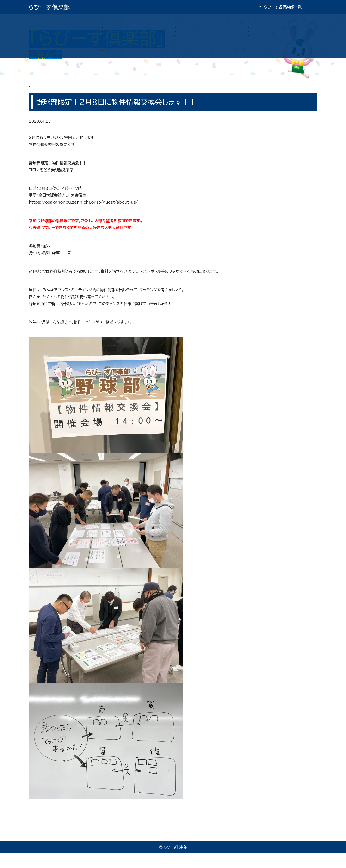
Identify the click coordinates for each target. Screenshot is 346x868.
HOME (35, 89)
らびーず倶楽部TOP (186, 7)
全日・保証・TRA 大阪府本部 (293, 7)
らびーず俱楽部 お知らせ (68, 89)
